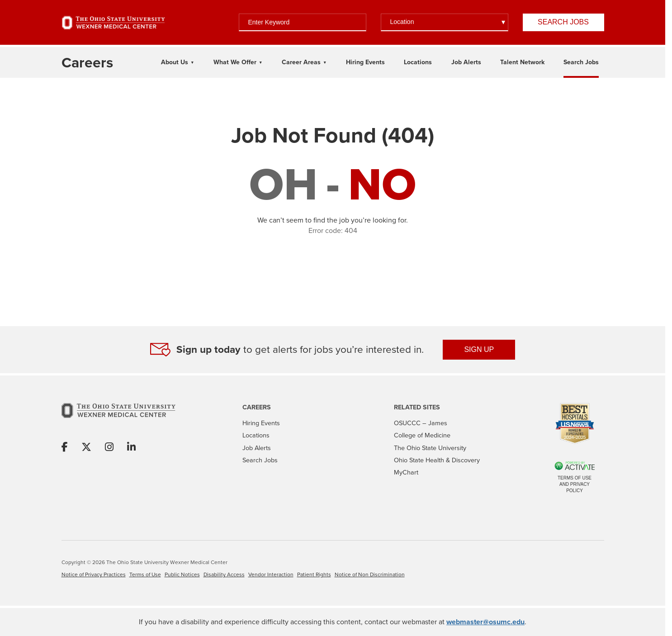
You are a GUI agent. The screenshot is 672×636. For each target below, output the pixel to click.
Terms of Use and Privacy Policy (575, 484)
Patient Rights (314, 574)
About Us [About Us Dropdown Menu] (175, 62)
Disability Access (224, 574)
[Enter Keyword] (303, 22)
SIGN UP (479, 349)
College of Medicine (422, 435)
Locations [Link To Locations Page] (418, 62)
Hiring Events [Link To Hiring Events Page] (365, 62)
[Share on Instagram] (109, 448)
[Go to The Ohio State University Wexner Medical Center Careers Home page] (87, 62)
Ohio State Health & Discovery (437, 460)
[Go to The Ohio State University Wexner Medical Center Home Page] (114, 23)
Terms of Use (145, 574)
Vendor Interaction (271, 574)
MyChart (406, 472)
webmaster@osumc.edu (485, 622)
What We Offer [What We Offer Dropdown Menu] (235, 62)
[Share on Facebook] (65, 448)
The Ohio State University (430, 448)
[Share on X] (86, 448)
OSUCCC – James (421, 423)
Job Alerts (257, 448)
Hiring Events (261, 423)
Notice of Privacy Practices (94, 574)
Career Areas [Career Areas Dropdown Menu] (301, 62)
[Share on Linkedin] (131, 448)
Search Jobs (563, 22)
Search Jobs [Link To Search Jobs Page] (581, 62)
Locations (256, 435)
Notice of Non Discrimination (370, 574)
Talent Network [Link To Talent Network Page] (522, 62)
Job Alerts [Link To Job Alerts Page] (466, 62)
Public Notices (182, 574)
